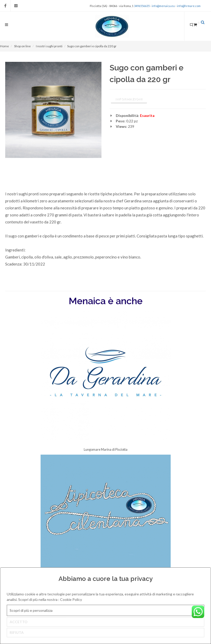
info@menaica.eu (163, 6)
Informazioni (129, 99)
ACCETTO (19, 622)
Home (4, 46)
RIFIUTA (17, 632)
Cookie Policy (71, 599)
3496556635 (142, 6)
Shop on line (22, 46)
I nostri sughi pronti (49, 46)
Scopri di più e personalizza (31, 610)
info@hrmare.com (189, 6)
